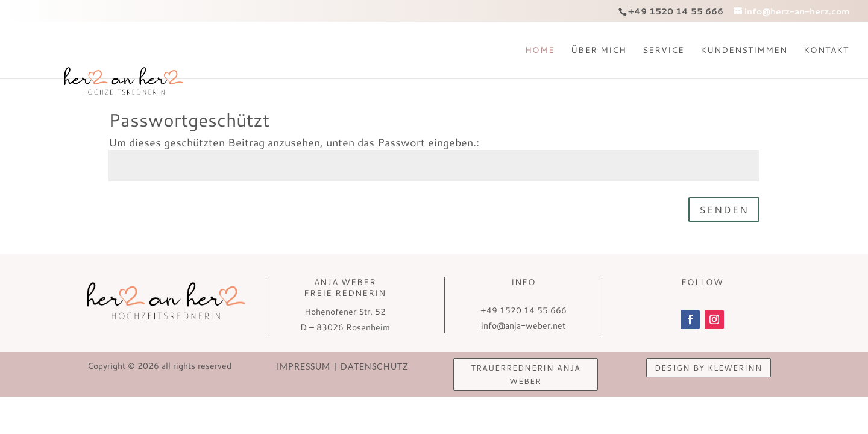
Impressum (308, 366)
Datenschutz (371, 366)
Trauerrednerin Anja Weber (526, 374)
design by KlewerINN (709, 368)
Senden (724, 209)
